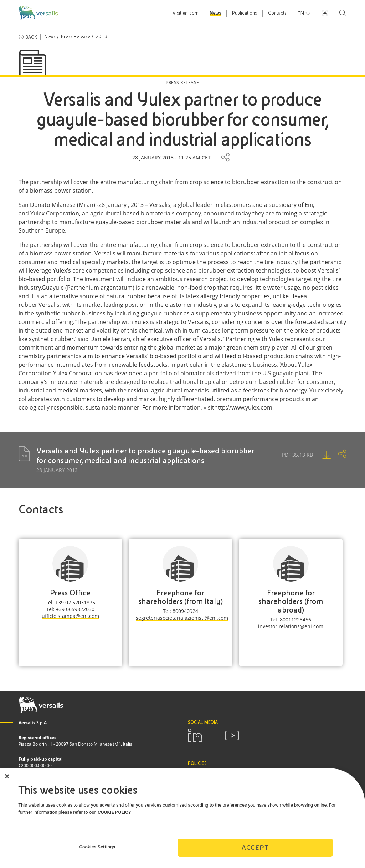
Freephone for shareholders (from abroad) (291, 601)
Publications (245, 13)
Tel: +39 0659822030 (70, 609)
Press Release (76, 37)
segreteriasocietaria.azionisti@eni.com (182, 618)
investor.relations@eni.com (291, 626)
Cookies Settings (97, 849)
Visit (186, 13)
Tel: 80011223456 (291, 620)
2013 (101, 37)
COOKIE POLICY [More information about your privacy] (114, 815)
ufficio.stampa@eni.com (70, 616)
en (302, 13)
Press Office (70, 593)
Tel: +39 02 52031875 (70, 602)
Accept (255, 850)
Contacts (277, 13)
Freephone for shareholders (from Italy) (181, 597)
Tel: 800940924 (181, 611)
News (215, 13)
